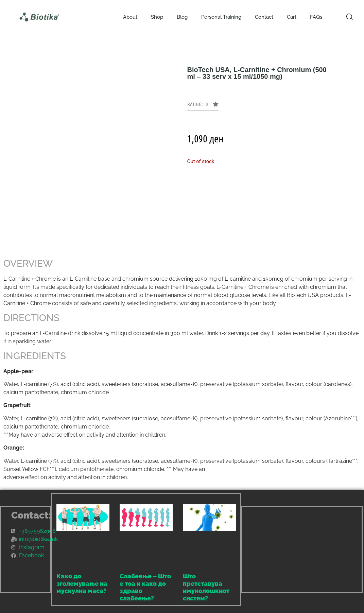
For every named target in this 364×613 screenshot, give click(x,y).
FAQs (316, 17)
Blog (182, 17)
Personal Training (221, 17)
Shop (157, 17)
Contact (264, 17)
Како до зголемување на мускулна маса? (82, 583)
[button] (203, 106)
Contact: (31, 515)
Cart (292, 17)
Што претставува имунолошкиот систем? (206, 587)
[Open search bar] (350, 17)
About (130, 17)
